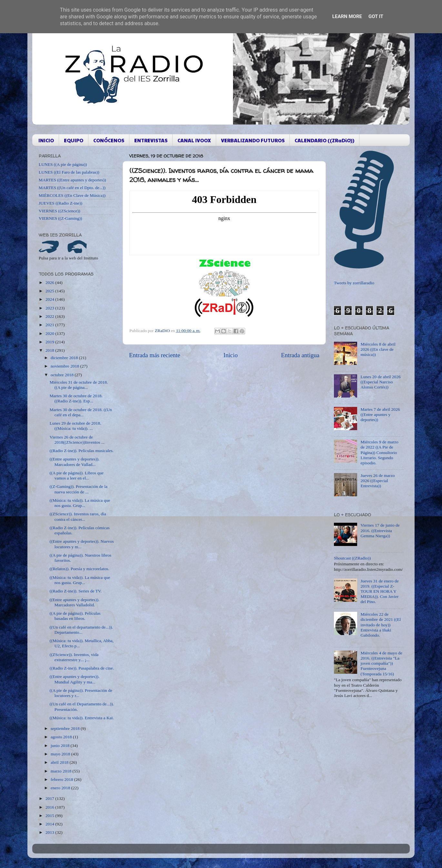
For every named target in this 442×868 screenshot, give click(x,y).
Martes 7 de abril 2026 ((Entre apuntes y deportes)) (380, 414)
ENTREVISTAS (151, 140)
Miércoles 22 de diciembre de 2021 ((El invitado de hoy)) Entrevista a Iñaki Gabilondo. (381, 625)
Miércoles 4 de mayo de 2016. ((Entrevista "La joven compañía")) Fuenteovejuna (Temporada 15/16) (381, 663)
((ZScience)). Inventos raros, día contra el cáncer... (78, 516)
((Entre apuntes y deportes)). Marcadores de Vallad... (75, 462)
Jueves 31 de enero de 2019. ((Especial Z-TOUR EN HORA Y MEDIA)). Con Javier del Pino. (379, 591)
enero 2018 (61, 788)
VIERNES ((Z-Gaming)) (60, 218)
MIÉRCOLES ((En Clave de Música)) (72, 195)
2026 (50, 283)
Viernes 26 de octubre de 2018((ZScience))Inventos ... (77, 440)
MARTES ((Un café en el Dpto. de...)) (72, 188)
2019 (50, 342)
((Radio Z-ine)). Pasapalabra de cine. (82, 668)
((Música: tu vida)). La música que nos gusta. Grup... (80, 503)
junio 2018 (61, 746)
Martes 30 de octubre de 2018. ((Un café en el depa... (81, 412)
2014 (50, 824)
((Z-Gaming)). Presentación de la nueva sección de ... (79, 489)
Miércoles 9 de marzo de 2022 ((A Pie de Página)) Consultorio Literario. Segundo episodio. (379, 452)
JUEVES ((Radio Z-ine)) (60, 203)
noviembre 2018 (65, 366)
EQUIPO (74, 140)
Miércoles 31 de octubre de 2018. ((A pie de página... (79, 385)
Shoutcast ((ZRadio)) (352, 558)
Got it (376, 16)
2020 (50, 333)
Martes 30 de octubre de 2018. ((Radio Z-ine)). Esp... (76, 398)
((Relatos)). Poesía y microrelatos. (80, 569)
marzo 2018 (61, 771)
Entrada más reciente (155, 355)
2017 (50, 798)
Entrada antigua (300, 355)
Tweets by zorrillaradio (354, 283)
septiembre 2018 (66, 728)
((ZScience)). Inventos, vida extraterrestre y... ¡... (74, 657)
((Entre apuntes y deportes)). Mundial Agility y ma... (75, 679)
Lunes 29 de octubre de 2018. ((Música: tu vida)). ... (75, 426)
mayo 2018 (61, 754)
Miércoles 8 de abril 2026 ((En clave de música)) (378, 349)
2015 (50, 816)
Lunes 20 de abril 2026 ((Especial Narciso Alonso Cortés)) (380, 382)
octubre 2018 (63, 375)
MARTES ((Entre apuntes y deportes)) (72, 180)
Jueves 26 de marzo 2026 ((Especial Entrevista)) (377, 481)
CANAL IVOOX (194, 140)
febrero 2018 (62, 779)
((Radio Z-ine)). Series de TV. (76, 591)
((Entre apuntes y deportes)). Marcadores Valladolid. (75, 602)
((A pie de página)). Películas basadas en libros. (75, 616)
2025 (50, 291)
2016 (50, 807)
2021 (50, 325)
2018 (50, 350)
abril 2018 (60, 762)
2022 (50, 316)
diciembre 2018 (65, 358)
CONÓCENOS (109, 140)
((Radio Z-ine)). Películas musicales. (82, 451)
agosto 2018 (62, 737)
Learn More (347, 16)
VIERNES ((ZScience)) (60, 211)
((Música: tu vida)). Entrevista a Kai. (82, 718)
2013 (50, 832)
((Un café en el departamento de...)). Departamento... (81, 630)
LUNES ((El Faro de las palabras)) (69, 172)
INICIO (46, 140)
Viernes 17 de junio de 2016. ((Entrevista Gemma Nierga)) (380, 530)
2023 (50, 308)
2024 (50, 299)
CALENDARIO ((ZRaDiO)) (324, 140)
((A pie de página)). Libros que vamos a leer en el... (77, 475)
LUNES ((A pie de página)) (63, 164)
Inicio (231, 355)
